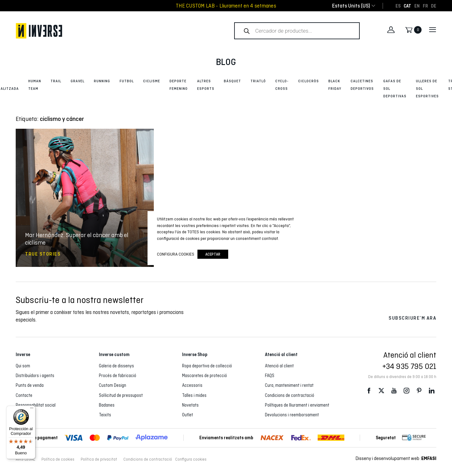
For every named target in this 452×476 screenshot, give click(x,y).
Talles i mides (194, 395)
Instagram (406, 391)
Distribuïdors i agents (35, 376)
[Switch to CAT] (407, 6)
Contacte (24, 395)
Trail (56, 81)
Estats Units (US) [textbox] (351, 6)
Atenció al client (279, 366)
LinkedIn (432, 391)
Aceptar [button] (213, 254)
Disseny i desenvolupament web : (396, 458)
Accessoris (192, 385)
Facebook (369, 391)
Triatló (258, 81)
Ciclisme (152, 81)
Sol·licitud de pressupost (121, 395)
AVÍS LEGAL (25, 459)
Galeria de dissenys (116, 366)
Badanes (107, 405)
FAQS (270, 376)
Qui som (23, 366)
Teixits (105, 415)
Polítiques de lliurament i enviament (297, 405)
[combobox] (351, 6)
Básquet (232, 81)
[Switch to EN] (417, 6)
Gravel (78, 81)
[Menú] (32, 409)
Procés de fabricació (118, 376)
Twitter (381, 391)
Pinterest (419, 391)
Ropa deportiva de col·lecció (207, 366)
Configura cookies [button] (191, 459)
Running (102, 81)
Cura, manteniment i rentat (289, 385)
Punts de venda (30, 385)
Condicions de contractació (290, 395)
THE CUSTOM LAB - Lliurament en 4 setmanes (226, 6)
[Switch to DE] (434, 6)
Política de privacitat (99, 459)
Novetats (190, 405)
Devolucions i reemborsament (292, 415)
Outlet (188, 415)
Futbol (127, 81)
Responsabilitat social (36, 405)
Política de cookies (58, 459)
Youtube (394, 391)
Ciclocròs (309, 81)
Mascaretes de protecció (204, 376)
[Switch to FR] (425, 6)
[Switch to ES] (398, 6)
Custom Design (113, 385)
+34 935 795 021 (409, 366)
